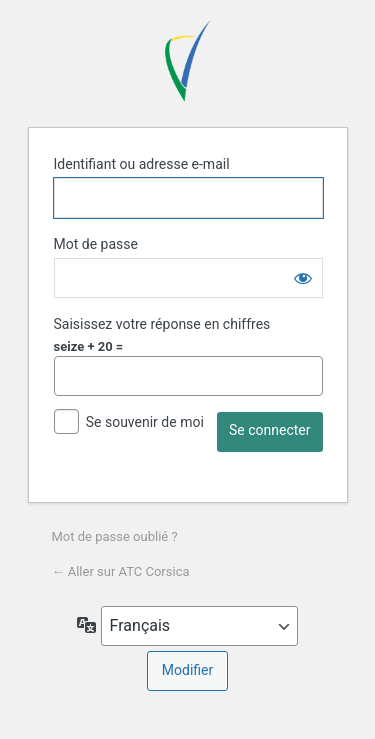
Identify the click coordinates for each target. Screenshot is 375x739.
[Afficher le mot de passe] (303, 278)
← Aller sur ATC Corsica (121, 571)
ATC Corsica (188, 61)
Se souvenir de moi (145, 422)
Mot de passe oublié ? (115, 536)
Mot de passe (96, 244)
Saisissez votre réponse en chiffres (162, 324)
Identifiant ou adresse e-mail (142, 164)
